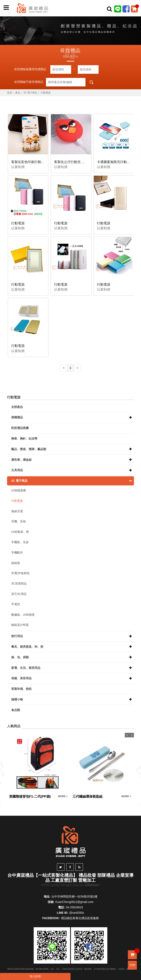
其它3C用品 (19, 594)
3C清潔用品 (19, 583)
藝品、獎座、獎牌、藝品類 (29, 449)
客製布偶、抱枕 (21, 689)
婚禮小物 (17, 699)
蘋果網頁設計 (92, 885)
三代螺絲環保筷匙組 (88, 796)
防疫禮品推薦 (20, 428)
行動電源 (46, 93)
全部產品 (17, 407)
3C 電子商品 (30, 93)
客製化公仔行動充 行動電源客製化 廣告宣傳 (87, 162)
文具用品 (17, 470)
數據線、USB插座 (23, 615)
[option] (39, 766)
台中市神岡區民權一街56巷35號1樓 (74, 896)
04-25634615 (75, 907)
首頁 (10, 93)
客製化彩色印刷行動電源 (30, 162)
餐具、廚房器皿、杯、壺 (27, 647)
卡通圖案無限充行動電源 (115, 162)
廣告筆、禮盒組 (21, 460)
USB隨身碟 (19, 490)
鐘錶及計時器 (20, 625)
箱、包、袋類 (20, 657)
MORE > (63, 796)
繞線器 (16, 563)
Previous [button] (127, 735)
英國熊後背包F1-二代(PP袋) (30, 796)
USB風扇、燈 (20, 532)
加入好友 (35, 976)
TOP (132, 965)
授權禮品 (17, 417)
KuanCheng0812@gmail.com (74, 902)
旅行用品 (17, 636)
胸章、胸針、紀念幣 (24, 438)
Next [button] (132, 735)
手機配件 (17, 553)
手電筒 (16, 604)
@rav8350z (77, 913)
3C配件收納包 (20, 573)
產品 (18, 93)
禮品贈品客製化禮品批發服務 (80, 918)
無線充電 (17, 511)
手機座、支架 (20, 542)
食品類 (16, 710)
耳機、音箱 (19, 521)
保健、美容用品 (21, 678)
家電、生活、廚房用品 (26, 668)
